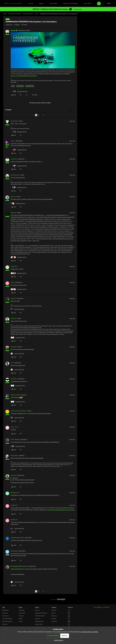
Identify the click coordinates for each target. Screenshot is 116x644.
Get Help (37, 610)
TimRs (13, 282)
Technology (22, 610)
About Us (54, 610)
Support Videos (39, 624)
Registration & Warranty (41, 613)
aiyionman (14, 347)
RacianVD (14, 475)
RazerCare (38, 619)
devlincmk (14, 379)
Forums (31, 4)
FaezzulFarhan (15, 175)
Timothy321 (14, 266)
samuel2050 (14, 121)
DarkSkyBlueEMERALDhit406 (19, 566)
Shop (4, 607)
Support (41, 4)
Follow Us (70, 607)
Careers (53, 613)
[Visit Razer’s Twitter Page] (69, 619)
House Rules (53, 4)
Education (5, 624)
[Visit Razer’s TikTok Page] (69, 624)
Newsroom (54, 616)
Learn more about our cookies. (89, 632)
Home (5, 14)
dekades (13, 30)
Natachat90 (14, 455)
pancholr (13, 298)
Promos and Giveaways (71, 4)
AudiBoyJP (14, 505)
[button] (109, 4)
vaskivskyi (14, 159)
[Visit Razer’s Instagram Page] (69, 613)
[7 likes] (19, 150)
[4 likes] (19, 273)
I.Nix (12, 363)
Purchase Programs (7, 619)
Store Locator (6, 616)
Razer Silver (88, 4)
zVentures (54, 619)
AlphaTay (13, 213)
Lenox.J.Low (14, 427)
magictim (13, 318)
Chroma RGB (22, 613)
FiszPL (13, 141)
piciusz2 (13, 197)
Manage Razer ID (39, 621)
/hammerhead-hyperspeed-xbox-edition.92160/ (61, 510)
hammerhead (30, 86)
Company (54, 607)
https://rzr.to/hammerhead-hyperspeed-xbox (24, 76)
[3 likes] (19, 257)
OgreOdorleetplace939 (17, 538)
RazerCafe (5, 613)
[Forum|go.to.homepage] (13, 4)
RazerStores (5, 610)
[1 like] (17, 309)
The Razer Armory (28, 14)
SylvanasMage (15, 439)
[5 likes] (19, 166)
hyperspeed (20, 86)
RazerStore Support (40, 616)
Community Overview (15, 14)
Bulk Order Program (7, 621)
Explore (21, 607)
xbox (13, 86)
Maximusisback (15, 395)
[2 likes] (18, 203)
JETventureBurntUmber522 (19, 411)
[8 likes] (19, 132)
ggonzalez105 (15, 493)
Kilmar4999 (14, 551)
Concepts (21, 616)
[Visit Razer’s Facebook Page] (69, 611)
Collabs (21, 621)
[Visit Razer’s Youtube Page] (69, 621)
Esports (21, 619)
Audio (36, 14)
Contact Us (54, 621)
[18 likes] (19, 91)
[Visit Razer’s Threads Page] (69, 616)
